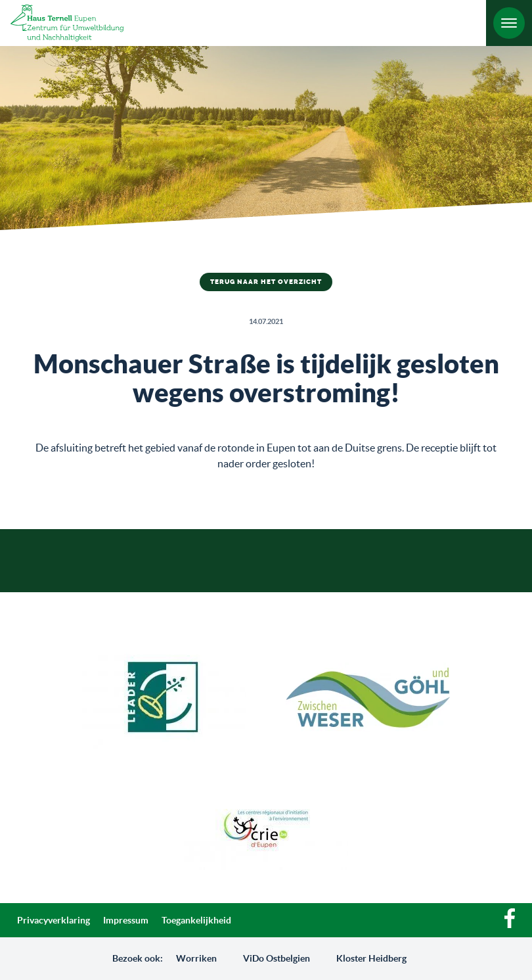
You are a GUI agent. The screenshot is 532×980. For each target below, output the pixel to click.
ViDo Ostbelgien (277, 958)
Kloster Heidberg (371, 958)
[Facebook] (510, 925)
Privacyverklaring (54, 920)
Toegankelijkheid (196, 920)
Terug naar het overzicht (266, 282)
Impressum (126, 920)
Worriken (196, 958)
